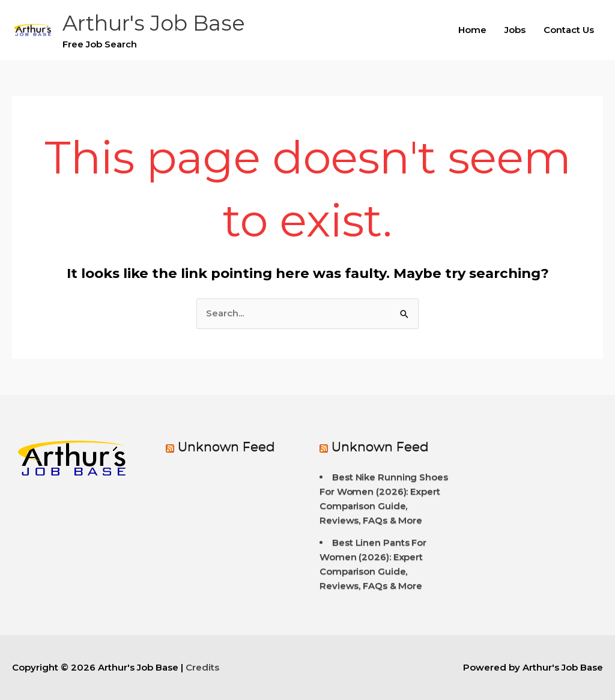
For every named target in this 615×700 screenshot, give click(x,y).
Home (472, 30)
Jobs (515, 30)
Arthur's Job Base (154, 23)
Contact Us (569, 30)
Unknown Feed (226, 447)
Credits (202, 667)
